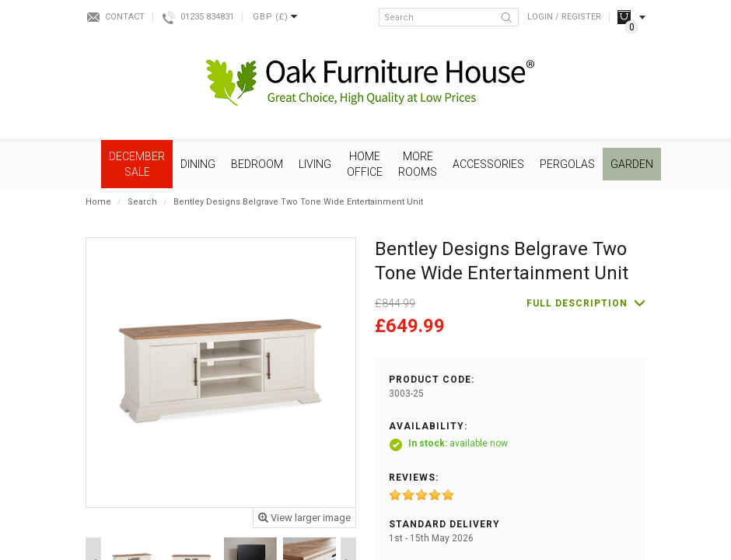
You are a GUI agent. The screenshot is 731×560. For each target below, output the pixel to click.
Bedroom (257, 164)
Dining (198, 164)
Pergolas (567, 164)
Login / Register (564, 17)
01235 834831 (207, 17)
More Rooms (418, 164)
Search (142, 202)
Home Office (365, 164)
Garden (632, 164)
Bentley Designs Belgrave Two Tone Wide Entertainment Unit (298, 202)
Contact (125, 17)
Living (315, 164)
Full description (577, 303)
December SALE (137, 164)
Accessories (488, 164)
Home (98, 202)
